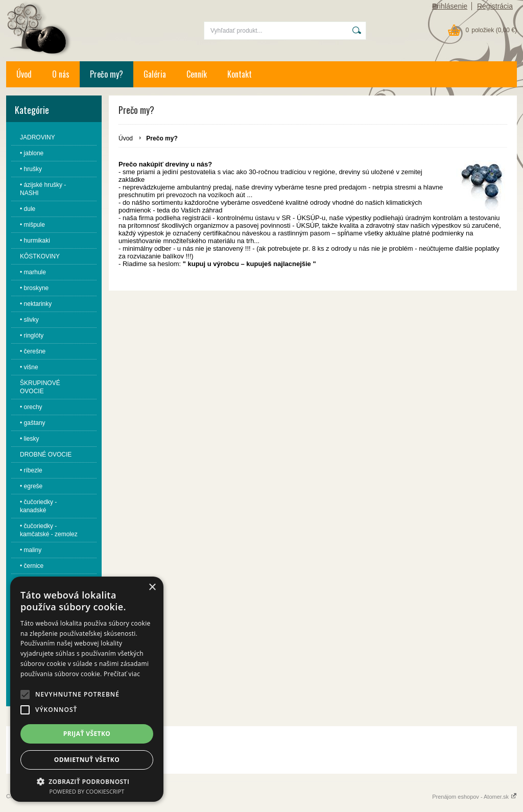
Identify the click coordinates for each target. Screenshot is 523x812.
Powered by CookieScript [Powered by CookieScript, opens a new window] (87, 791)
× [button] (152, 588)
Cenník (197, 74)
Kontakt (240, 74)
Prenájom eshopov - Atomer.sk (474, 797)
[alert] (87, 689)
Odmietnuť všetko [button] (87, 760)
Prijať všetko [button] (87, 734)
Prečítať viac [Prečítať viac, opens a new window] (122, 674)
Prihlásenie (450, 6)
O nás (61, 74)
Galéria (155, 74)
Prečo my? (106, 74)
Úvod (24, 74)
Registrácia (495, 6)
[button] (25, 695)
